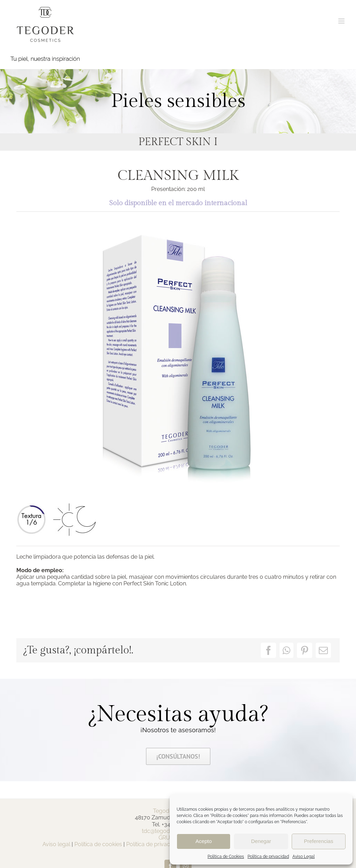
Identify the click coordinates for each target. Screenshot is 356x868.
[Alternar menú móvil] (342, 21)
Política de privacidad (268, 857)
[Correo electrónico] (323, 650)
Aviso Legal (304, 857)
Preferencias (318, 841)
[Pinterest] (305, 650)
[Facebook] (268, 650)
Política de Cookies (226, 857)
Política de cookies (98, 844)
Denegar (261, 841)
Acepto (204, 841)
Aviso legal (56, 844)
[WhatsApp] (286, 650)
